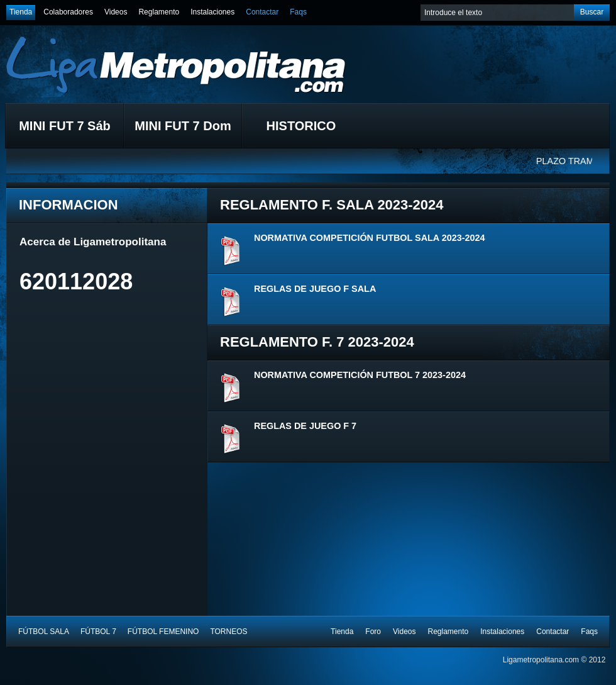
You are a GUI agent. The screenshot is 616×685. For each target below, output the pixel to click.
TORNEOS (228, 632)
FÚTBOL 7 (98, 632)
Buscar (592, 12)
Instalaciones (212, 12)
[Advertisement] (114, 394)
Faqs (298, 12)
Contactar (262, 12)
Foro (373, 632)
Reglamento (159, 12)
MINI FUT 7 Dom (183, 126)
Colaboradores (68, 12)
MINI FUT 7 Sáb (65, 126)
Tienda (21, 12)
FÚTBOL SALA (44, 632)
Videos (116, 12)
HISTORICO (301, 126)
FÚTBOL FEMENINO (163, 632)
